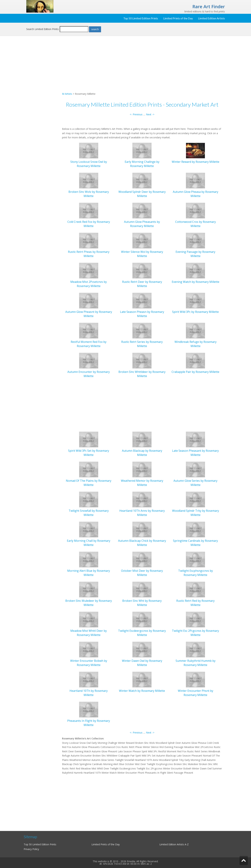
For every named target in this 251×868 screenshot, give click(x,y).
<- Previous (136, 114)
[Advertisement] (43, 95)
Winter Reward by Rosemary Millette (196, 162)
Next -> (150, 114)
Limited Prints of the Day (178, 18)
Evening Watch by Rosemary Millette (196, 282)
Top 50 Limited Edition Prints (141, 18)
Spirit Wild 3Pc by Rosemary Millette (195, 312)
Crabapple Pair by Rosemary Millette (195, 372)
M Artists (67, 94)
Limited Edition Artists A (173, 844)
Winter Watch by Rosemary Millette (142, 691)
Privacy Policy (31, 849)
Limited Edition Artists (211, 18)
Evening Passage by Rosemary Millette (195, 254)
